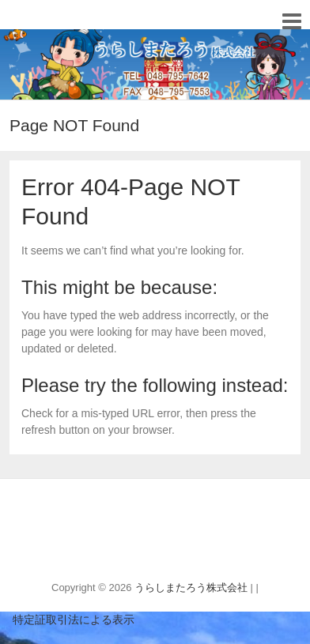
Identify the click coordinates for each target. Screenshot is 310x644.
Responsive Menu (291, 21)
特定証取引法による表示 (67, 620)
